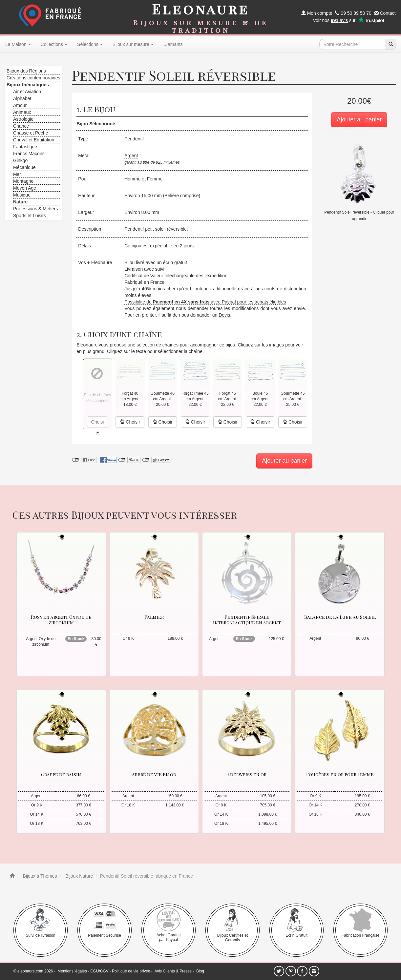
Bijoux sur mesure (133, 44)
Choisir (130, 422)
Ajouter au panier (359, 119)
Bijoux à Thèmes (39, 876)
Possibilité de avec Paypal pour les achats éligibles (205, 302)
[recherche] (390, 44)
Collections (54, 44)
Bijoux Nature (78, 876)
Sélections (90, 44)
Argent (131, 156)
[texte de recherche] (352, 44)
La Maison (18, 44)
